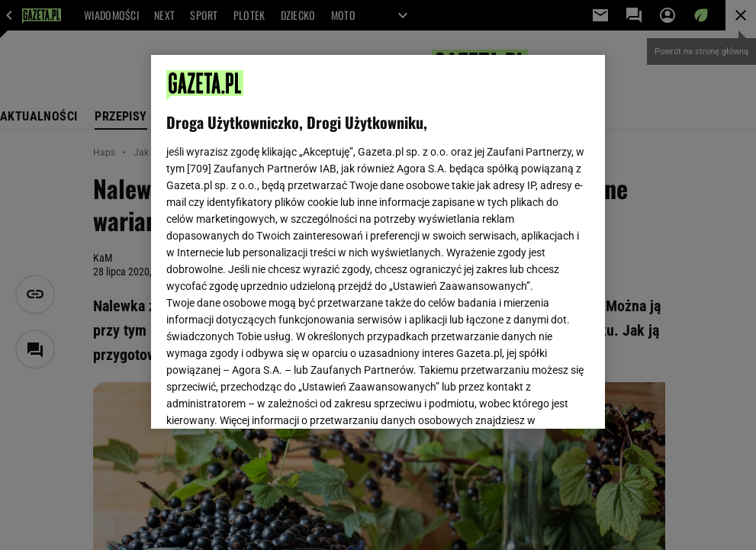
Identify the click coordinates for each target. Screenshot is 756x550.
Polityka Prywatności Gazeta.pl (301, 235)
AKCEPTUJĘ (538, 399)
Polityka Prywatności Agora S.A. (461, 235)
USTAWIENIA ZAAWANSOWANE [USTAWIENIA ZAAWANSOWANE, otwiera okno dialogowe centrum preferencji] (267, 398)
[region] (378, 242)
